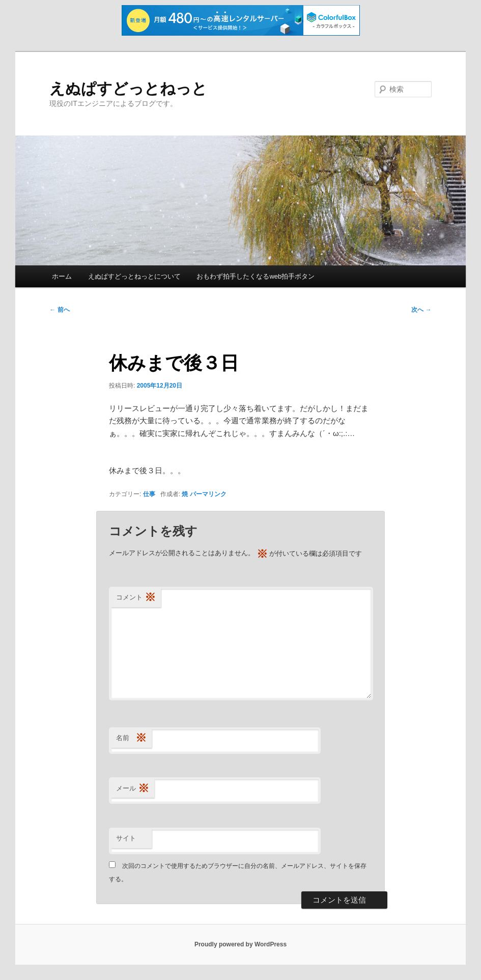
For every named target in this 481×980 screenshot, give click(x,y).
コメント (136, 598)
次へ (421, 310)
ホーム (62, 276)
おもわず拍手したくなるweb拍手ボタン (256, 276)
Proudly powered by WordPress (240, 944)
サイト (126, 838)
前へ (59, 310)
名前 (131, 738)
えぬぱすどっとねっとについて (134, 276)
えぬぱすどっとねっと (128, 88)
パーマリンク (208, 494)
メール (133, 789)
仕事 (149, 494)
